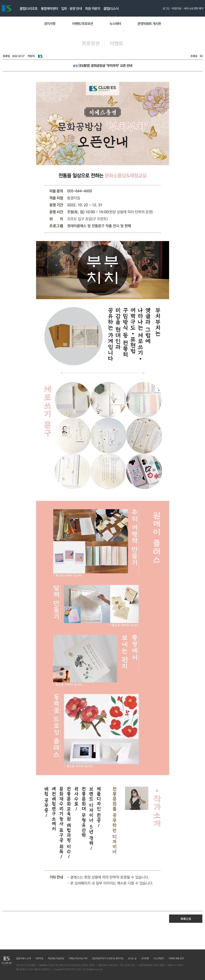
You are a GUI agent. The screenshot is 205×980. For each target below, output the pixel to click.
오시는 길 (132, 958)
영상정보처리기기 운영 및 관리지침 (108, 958)
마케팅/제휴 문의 (176, 958)
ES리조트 (6, 8)
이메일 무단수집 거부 (78, 958)
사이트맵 (145, 958)
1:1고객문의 (159, 958)
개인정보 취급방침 (56, 958)
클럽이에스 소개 (23, 958)
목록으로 (186, 919)
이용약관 (39, 958)
